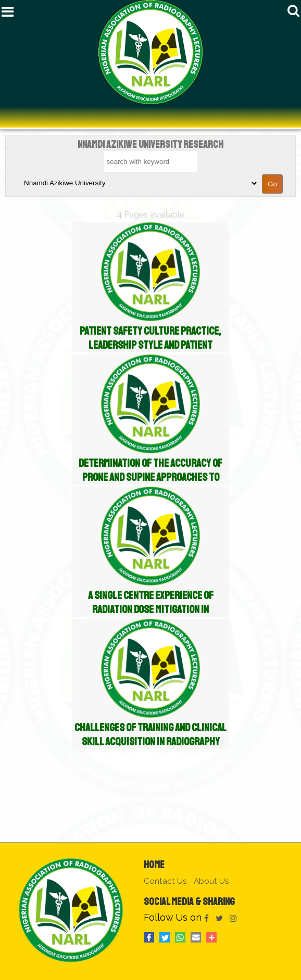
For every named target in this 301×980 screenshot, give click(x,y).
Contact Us (165, 881)
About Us (211, 881)
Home (154, 865)
